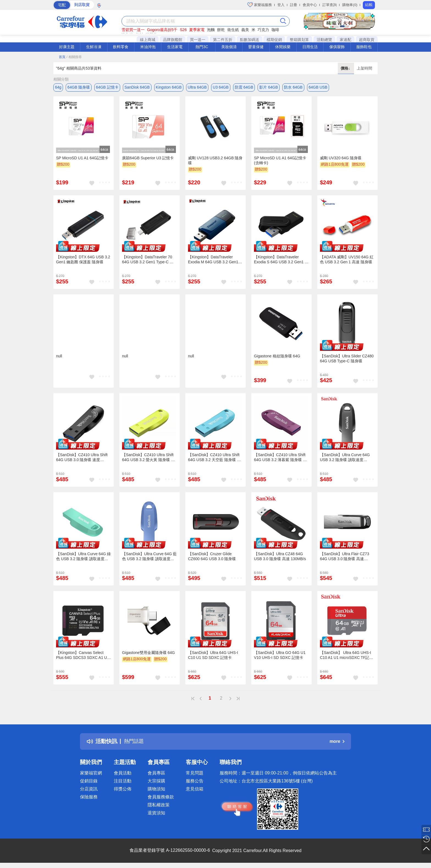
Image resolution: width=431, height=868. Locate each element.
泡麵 (211, 30)
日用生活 (310, 47)
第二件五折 (223, 40)
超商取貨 (367, 40)
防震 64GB (244, 87)
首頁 (62, 57)
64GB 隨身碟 (79, 87)
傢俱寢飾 (337, 47)
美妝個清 (229, 47)
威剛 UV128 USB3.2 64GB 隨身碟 (215, 161)
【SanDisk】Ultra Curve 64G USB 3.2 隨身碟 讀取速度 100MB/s (345, 458)
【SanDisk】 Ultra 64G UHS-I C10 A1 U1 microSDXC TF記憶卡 (346, 656)
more (337, 742)
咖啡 (275, 30)
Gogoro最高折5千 (162, 30)
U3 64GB (221, 87)
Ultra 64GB (197, 87)
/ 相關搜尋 (74, 57)
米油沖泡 (148, 47)
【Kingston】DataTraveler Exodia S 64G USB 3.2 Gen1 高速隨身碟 (281, 261)
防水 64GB (293, 87)
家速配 (346, 40)
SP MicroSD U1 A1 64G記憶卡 (82, 159)
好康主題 (67, 47)
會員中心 (310, 5)
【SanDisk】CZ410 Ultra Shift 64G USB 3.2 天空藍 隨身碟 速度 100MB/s (214, 458)
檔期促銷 (274, 40)
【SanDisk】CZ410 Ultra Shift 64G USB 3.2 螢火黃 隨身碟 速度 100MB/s (148, 458)
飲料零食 (121, 47)
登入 (281, 5)
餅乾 (221, 30)
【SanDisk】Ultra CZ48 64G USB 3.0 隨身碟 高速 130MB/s (280, 557)
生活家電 (175, 47)
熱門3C (202, 47)
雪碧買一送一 (133, 30)
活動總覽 (324, 40)
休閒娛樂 (283, 47)
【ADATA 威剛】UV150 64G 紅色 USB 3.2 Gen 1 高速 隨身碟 (347, 260)
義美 (245, 30)
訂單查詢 (330, 5)
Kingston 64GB (169, 87)
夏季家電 (197, 30)
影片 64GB (269, 87)
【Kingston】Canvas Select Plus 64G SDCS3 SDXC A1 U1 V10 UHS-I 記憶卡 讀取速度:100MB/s (83, 656)
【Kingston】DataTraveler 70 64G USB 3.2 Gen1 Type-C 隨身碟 (148, 261)
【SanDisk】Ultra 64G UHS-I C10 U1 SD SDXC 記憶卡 (213, 656)
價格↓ (346, 68)
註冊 (294, 5)
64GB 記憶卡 (107, 87)
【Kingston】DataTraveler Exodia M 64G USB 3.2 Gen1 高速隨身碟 (213, 260)
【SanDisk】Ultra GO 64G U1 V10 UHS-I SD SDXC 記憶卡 (280, 656)
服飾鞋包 (364, 47)
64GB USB (318, 87)
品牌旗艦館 (173, 40)
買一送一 (198, 40)
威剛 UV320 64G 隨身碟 (341, 159)
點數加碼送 (250, 40)
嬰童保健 (256, 47)
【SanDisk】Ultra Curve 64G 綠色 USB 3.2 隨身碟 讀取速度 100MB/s (83, 557)
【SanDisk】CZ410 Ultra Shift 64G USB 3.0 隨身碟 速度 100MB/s (82, 458)
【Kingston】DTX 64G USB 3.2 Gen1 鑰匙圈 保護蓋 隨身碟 (83, 260)
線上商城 (148, 40)
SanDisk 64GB (137, 87)
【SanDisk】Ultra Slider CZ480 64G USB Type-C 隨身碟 (347, 359)
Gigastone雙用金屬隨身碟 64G (148, 653)
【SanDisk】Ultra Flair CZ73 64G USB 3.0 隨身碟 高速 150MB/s (345, 557)
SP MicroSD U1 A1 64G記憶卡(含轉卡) (280, 161)
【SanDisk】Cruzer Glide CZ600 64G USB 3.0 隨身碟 (212, 557)
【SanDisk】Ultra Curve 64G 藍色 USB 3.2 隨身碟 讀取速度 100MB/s (149, 557)
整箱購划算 (299, 40)
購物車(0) (350, 5)
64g (58, 87)
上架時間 (364, 68)
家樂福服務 (260, 5)
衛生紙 (233, 30)
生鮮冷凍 (94, 47)
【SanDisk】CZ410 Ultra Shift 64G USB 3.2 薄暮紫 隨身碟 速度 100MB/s (280, 458)
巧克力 (263, 30)
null (59, 357)
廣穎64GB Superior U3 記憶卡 (148, 159)
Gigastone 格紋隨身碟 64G (277, 357)
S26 (183, 30)
